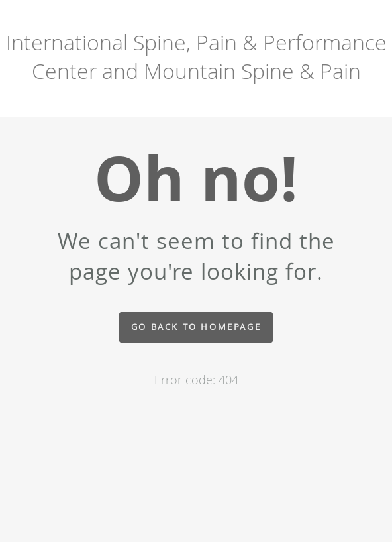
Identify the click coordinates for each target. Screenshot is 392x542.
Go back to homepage (196, 327)
